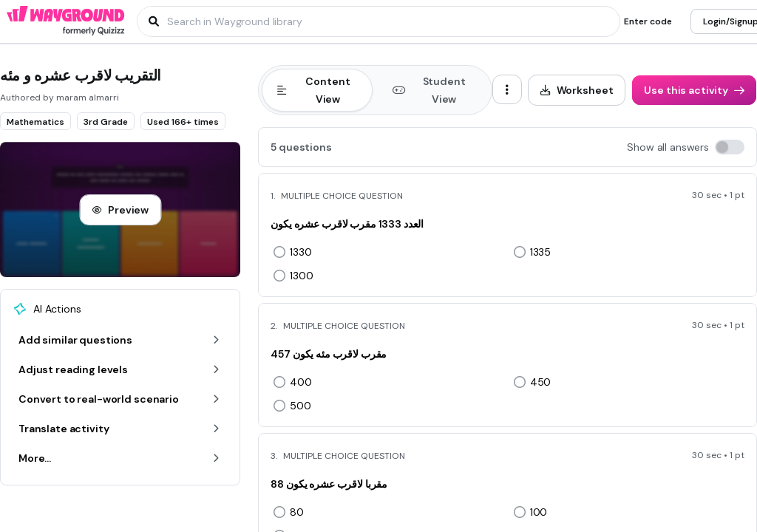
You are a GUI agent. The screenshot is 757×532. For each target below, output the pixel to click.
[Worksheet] (577, 90)
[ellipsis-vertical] (507, 89)
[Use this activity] (694, 90)
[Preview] (120, 210)
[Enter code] (648, 21)
